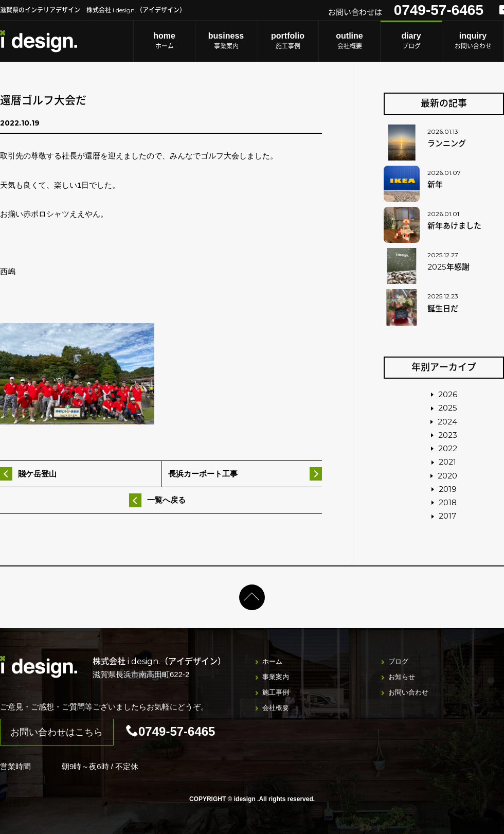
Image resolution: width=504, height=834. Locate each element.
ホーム (164, 40)
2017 (447, 516)
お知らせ (402, 677)
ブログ (411, 40)
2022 (448, 448)
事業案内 (226, 40)
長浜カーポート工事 (203, 474)
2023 (448, 435)
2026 (448, 394)
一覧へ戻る (166, 500)
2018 (448, 502)
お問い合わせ (473, 40)
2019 (448, 489)
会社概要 (349, 40)
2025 (448, 408)
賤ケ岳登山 (37, 474)
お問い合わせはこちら (57, 732)
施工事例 (288, 40)
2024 (447, 422)
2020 (447, 476)
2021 (447, 462)
